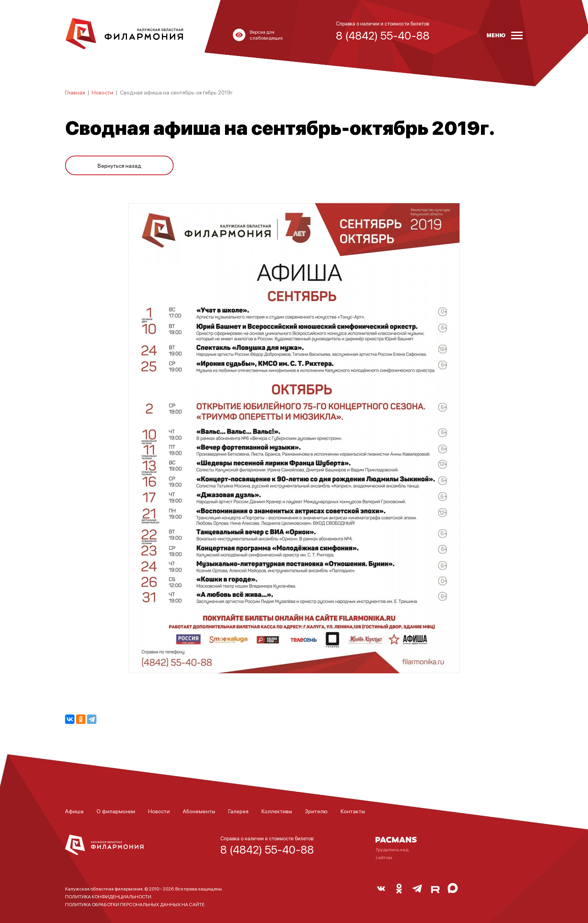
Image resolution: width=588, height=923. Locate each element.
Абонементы (199, 811)
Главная (75, 92)
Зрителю (316, 811)
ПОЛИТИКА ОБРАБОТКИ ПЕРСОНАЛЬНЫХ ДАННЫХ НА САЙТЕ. (135, 904)
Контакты (353, 811)
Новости (103, 92)
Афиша (74, 811)
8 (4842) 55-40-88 (267, 849)
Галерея (238, 811)
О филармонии (116, 811)
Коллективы (277, 811)
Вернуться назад (120, 165)
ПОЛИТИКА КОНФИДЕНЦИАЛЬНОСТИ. (109, 897)
